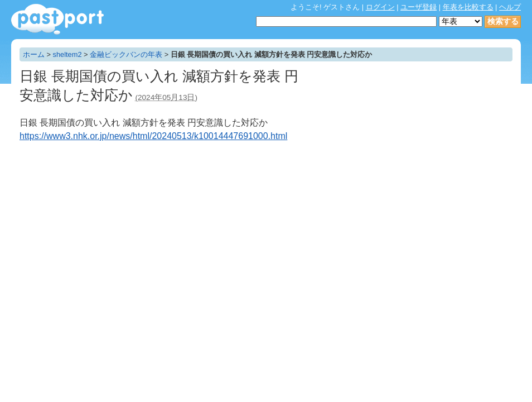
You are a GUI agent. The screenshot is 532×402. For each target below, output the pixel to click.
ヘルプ (510, 7)
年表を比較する (468, 7)
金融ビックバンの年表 (126, 54)
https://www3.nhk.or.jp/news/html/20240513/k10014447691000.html (153, 136)
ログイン (380, 7)
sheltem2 (67, 54)
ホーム (34, 54)
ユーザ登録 (419, 7)
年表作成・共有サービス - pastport (57, 19)
